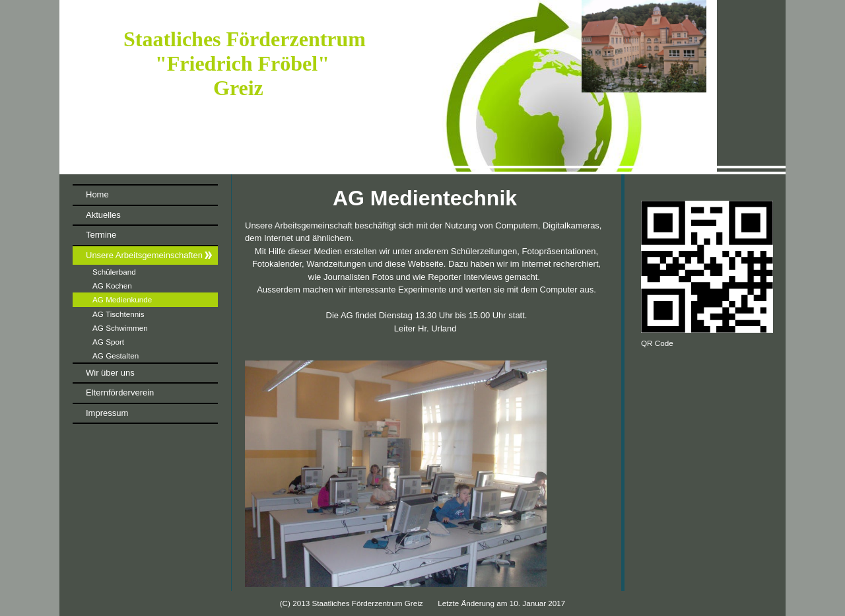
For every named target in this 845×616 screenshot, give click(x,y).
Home (97, 194)
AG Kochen (112, 286)
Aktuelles (103, 215)
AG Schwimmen (120, 328)
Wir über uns (110, 373)
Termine (101, 235)
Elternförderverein (120, 393)
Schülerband (114, 272)
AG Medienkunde (122, 299)
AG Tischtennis (118, 314)
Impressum (107, 413)
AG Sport (108, 342)
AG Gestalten (116, 356)
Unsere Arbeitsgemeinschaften (144, 255)
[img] (422, 87)
